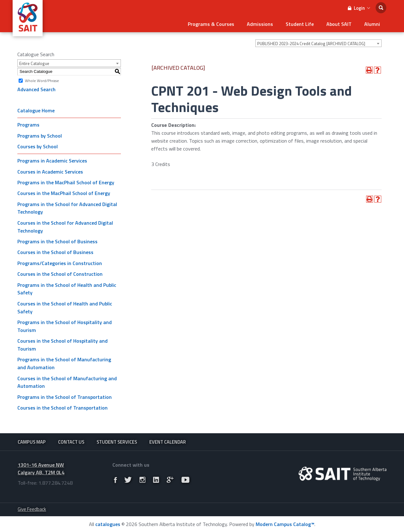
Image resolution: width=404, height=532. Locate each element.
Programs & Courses (211, 24)
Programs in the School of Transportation (65, 397)
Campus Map (32, 442)
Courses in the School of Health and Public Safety (65, 307)
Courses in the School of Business (55, 252)
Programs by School (40, 136)
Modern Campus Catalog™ (285, 524)
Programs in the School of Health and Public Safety (67, 289)
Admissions (260, 24)
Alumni (372, 24)
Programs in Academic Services (52, 161)
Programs (28, 125)
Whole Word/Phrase (42, 80)
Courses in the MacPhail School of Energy (64, 193)
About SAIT (339, 24)
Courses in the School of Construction (60, 274)
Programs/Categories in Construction (60, 263)
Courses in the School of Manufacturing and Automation (67, 382)
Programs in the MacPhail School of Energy (66, 182)
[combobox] (318, 43)
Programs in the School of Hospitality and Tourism (65, 326)
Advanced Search (36, 89)
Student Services (117, 442)
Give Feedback (32, 509)
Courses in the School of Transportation (62, 408)
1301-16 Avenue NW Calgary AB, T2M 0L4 (41, 469)
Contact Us (71, 442)
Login (359, 8)
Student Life (300, 24)
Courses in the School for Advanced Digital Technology (65, 227)
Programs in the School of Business (57, 241)
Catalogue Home (36, 110)
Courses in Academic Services (50, 172)
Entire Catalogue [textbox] (34, 63)
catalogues (108, 524)
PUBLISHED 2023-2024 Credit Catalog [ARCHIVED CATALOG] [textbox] (311, 44)
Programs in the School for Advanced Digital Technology (67, 208)
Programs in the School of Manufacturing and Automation (64, 363)
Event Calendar (168, 442)
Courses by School (38, 146)
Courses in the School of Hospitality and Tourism (62, 345)
